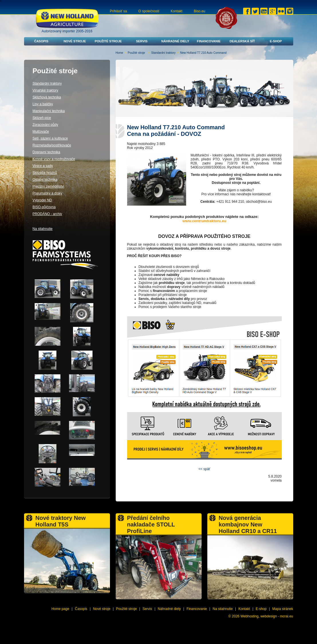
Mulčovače (41, 132)
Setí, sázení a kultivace (50, 138)
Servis (142, 41)
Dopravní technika (47, 152)
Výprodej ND (42, 200)
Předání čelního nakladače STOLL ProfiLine (151, 524)
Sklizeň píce (42, 118)
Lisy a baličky (43, 104)
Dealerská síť (242, 41)
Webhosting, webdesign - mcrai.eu (267, 616)
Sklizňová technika (47, 97)
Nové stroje (75, 41)
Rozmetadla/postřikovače (52, 145)
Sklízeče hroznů (45, 173)
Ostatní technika (45, 180)
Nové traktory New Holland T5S (61, 521)
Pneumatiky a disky (47, 193)
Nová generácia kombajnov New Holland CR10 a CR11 (248, 524)
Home (120, 53)
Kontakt (177, 11)
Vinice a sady (43, 166)
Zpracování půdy (45, 125)
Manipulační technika (49, 111)
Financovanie (209, 41)
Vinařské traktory (46, 90)
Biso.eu (200, 11)
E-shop (276, 41)
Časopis (41, 41)
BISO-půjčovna (44, 207)
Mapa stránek (283, 609)
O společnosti (149, 11)
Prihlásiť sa (119, 11)
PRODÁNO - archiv (47, 214)
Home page (60, 609)
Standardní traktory (163, 53)
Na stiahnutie (43, 229)
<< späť (204, 469)
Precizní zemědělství (49, 186)
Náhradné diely (175, 41)
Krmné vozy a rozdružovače (54, 159)
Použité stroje (108, 41)
